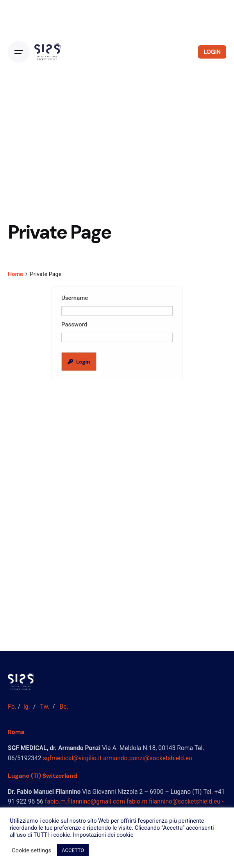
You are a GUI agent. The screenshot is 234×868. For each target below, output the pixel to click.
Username (75, 298)
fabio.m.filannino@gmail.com (85, 801)
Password (74, 324)
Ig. (27, 707)
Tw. (45, 707)
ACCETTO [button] (73, 850)
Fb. (12, 707)
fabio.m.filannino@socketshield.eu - (175, 801)
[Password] (117, 337)
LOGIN (212, 52)
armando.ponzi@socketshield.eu (148, 758)
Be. (64, 707)
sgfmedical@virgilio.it (72, 758)
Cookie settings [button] (31, 850)
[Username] (117, 311)
